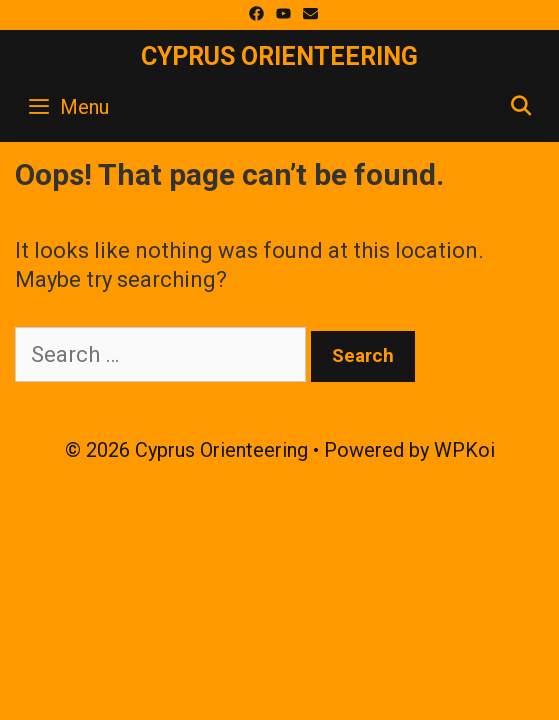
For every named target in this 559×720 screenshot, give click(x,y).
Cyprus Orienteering (279, 56)
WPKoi (464, 450)
